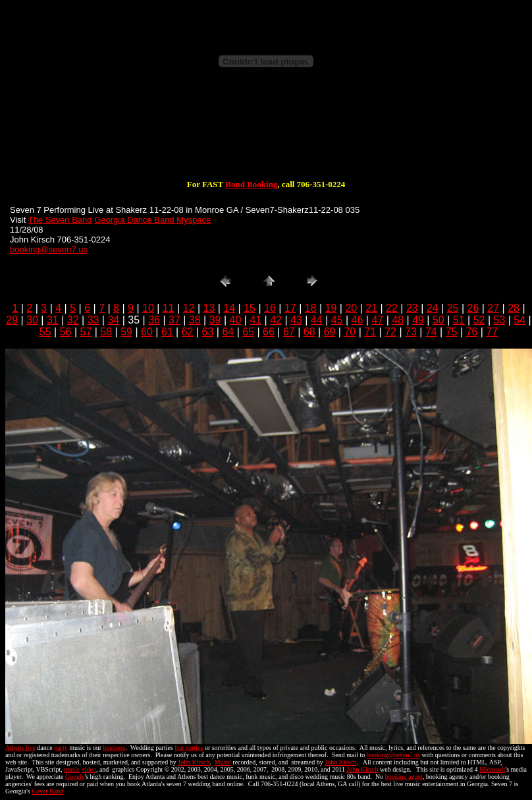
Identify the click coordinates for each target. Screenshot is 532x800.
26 (473, 308)
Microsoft (492, 769)
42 (276, 320)
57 (86, 332)
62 (188, 332)
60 (147, 332)
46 (358, 320)
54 (519, 320)
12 (189, 308)
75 (452, 332)
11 (169, 308)
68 (309, 332)
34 (113, 320)
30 (32, 320)
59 (126, 332)
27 (493, 308)
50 (439, 320)
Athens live (20, 748)
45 (337, 320)
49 (418, 320)
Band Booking (251, 184)
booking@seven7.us (49, 249)
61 (167, 332)
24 (433, 308)
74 (431, 332)
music (72, 769)
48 (398, 320)
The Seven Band (60, 220)
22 (392, 308)
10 (148, 308)
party (61, 748)
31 (53, 320)
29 (12, 320)
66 (269, 332)
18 (311, 308)
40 (236, 320)
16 (270, 308)
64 (228, 332)
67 (289, 332)
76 (472, 332)
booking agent (404, 777)
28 (514, 308)
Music (223, 762)
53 (500, 320)
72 (390, 332)
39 (215, 320)
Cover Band (47, 791)
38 (195, 320)
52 (479, 320)
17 (290, 308)
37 (174, 320)
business (115, 748)
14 (229, 308)
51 (459, 320)
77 (492, 332)
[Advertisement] (266, 137)
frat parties (189, 748)
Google (75, 777)
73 (411, 332)
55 (45, 332)
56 (66, 332)
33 (93, 320)
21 (371, 308)
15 (250, 308)
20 (351, 308)
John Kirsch (194, 762)
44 (317, 320)
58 (106, 332)
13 (209, 308)
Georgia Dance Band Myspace (152, 220)
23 (412, 308)
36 (154, 320)
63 (208, 332)
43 (296, 320)
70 (350, 332)
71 (370, 332)
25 (453, 308)
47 (377, 320)
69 (330, 332)
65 (248, 332)
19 (331, 308)
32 (73, 320)
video (89, 769)
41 (255, 320)
